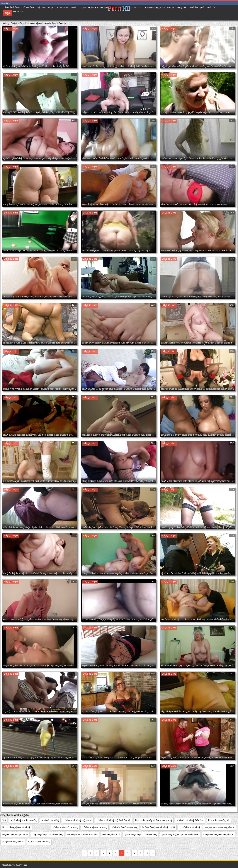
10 (147, 853)
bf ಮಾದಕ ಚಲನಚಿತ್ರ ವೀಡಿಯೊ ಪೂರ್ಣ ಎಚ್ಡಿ (154, 820)
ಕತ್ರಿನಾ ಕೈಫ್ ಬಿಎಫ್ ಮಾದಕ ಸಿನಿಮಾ (82, 834)
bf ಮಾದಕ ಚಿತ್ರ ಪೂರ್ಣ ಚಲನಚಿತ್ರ (16, 827)
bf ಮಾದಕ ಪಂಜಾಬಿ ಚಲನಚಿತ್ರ (65, 827)
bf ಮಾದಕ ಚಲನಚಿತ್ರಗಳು (219, 820)
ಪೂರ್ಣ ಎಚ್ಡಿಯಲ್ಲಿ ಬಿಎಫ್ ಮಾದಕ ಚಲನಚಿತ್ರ (180, 834)
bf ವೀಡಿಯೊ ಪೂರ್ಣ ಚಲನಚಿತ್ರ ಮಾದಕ (159, 827)
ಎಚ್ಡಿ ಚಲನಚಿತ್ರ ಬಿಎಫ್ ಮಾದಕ (15, 834)
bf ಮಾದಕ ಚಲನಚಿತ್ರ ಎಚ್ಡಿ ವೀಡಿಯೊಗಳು (113, 820)
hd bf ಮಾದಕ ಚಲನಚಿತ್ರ (190, 827)
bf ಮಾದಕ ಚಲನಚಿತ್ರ (50, 820)
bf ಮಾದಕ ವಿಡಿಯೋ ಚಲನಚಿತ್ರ (125, 827)
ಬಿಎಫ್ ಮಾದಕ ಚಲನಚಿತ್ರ (39, 842)
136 (4, 820)
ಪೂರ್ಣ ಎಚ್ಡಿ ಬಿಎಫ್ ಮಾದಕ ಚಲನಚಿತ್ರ (141, 834)
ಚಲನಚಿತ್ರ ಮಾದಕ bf (111, 834)
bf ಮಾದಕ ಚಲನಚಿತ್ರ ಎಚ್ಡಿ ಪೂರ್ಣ (78, 820)
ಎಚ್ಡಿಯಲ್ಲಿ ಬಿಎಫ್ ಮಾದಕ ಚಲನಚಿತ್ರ (48, 834)
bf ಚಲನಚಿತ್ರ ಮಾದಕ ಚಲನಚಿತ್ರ (24, 820)
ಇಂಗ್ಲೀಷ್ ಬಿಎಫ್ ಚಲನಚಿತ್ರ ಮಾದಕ (220, 827)
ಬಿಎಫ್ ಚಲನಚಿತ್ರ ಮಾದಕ (13, 842)
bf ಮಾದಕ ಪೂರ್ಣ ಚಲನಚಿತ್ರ (95, 827)
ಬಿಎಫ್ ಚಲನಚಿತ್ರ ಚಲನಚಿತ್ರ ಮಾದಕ (218, 834)
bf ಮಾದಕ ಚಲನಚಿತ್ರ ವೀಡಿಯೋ (190, 820)
